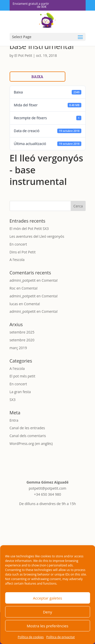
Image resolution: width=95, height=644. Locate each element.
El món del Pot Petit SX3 (29, 229)
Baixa (37, 76)
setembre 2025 (22, 332)
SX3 (13, 400)
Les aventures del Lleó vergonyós (37, 236)
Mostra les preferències (47, 626)
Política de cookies (31, 637)
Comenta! (50, 280)
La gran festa (20, 392)
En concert (18, 244)
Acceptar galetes (48, 598)
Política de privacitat (61, 637)
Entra (14, 420)
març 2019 (18, 348)
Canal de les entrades (27, 428)
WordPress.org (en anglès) (31, 444)
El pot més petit (23, 376)
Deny (47, 612)
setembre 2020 (22, 340)
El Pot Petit (23, 55)
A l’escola (17, 260)
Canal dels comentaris (28, 436)
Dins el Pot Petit (23, 252)
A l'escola (17, 368)
